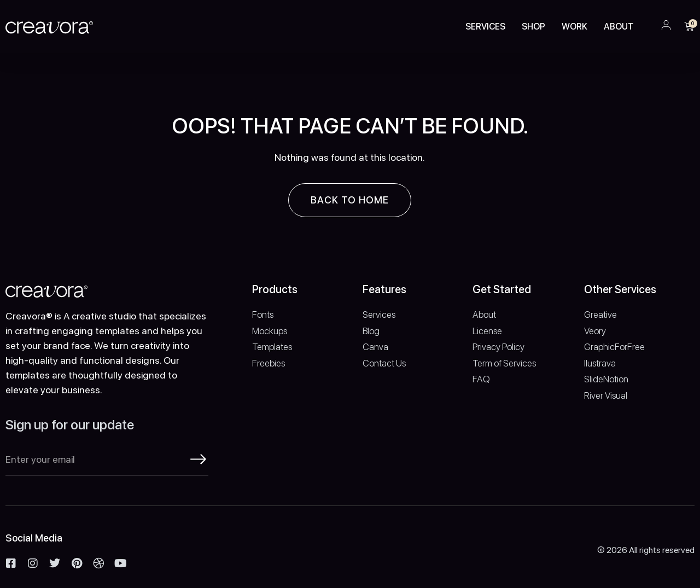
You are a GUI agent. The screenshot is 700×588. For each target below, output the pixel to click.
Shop (533, 27)
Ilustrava (600, 363)
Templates (272, 347)
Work (574, 27)
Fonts (263, 315)
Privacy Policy (498, 347)
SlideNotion (606, 379)
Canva (375, 347)
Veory (595, 331)
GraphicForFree (614, 347)
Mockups (270, 331)
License (487, 331)
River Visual (606, 395)
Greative (600, 315)
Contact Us (384, 363)
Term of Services (504, 363)
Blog (371, 331)
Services (485, 27)
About (619, 27)
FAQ (481, 379)
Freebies (269, 363)
